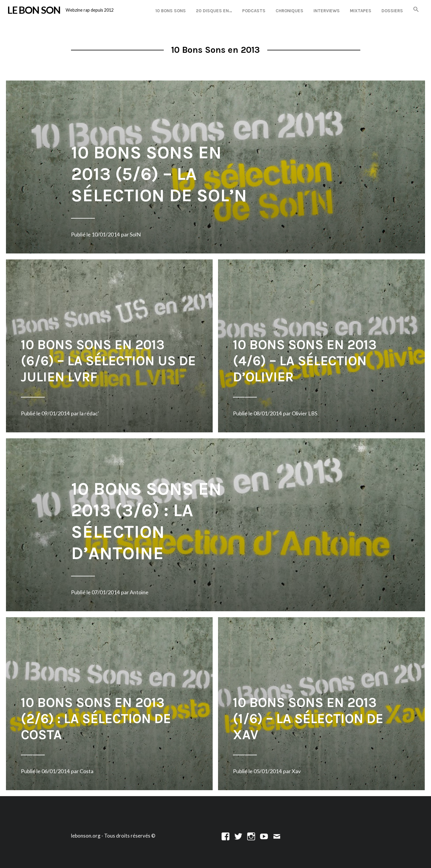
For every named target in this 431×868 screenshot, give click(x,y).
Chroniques (289, 11)
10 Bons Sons (171, 11)
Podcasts (254, 11)
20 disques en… (214, 11)
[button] (416, 10)
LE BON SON (34, 10)
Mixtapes (361, 11)
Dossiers (392, 11)
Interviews (327, 11)
